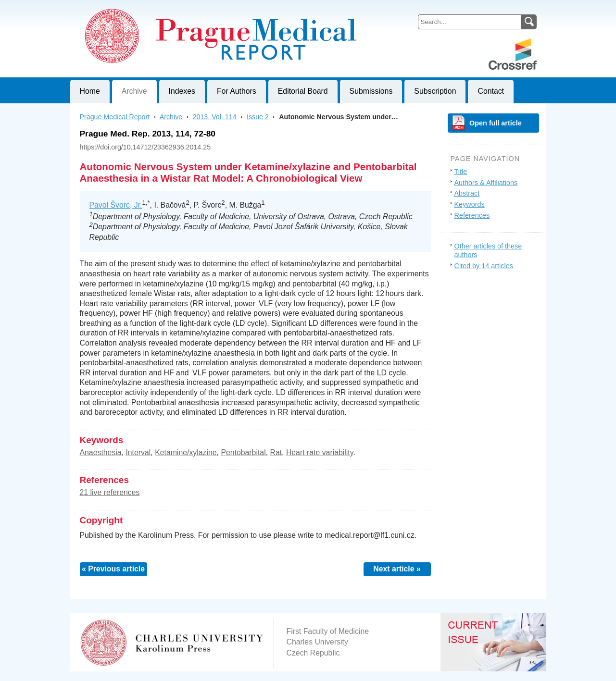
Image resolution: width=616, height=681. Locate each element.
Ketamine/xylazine (186, 452)
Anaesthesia (101, 452)
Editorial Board (303, 91)
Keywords (470, 204)
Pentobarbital (243, 452)
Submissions (371, 91)
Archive (134, 91)
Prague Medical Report (115, 117)
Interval (138, 452)
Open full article (496, 123)
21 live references (110, 492)
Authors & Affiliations (486, 183)
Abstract (467, 193)
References (472, 215)
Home (90, 91)
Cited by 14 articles (484, 266)
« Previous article (113, 569)
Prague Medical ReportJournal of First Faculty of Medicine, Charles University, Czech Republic (188, 8)
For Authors (237, 91)
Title (461, 172)
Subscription (435, 91)
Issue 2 (258, 117)
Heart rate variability (320, 452)
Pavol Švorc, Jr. (116, 205)
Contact (491, 91)
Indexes (182, 91)
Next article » (397, 569)
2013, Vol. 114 (215, 117)
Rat (276, 452)
